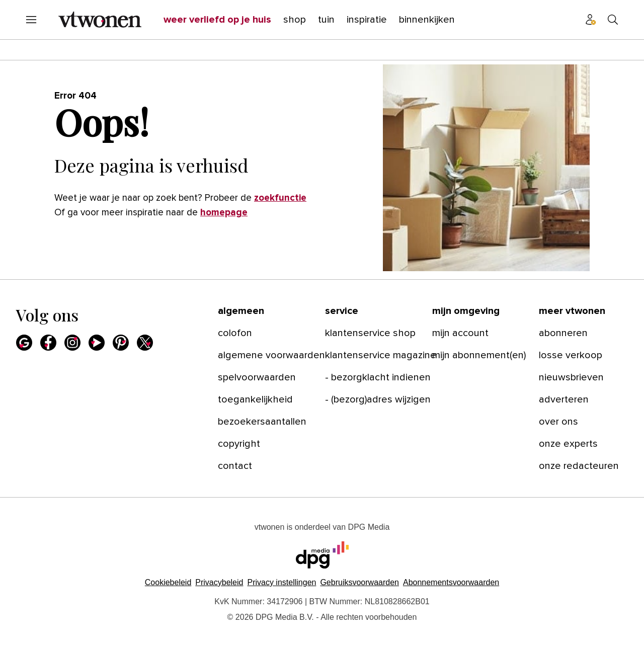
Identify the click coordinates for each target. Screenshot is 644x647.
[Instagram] (72, 343)
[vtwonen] (100, 20)
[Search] (613, 20)
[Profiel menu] (591, 20)
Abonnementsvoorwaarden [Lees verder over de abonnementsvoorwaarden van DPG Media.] (451, 582)
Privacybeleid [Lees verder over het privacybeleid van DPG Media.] (219, 582)
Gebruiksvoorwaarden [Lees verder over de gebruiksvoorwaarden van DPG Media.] (359, 582)
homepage (224, 213)
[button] (281, 582)
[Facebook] (48, 343)
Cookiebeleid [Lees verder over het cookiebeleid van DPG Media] (168, 582)
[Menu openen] (31, 20)
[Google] (24, 343)
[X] (145, 343)
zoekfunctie (280, 198)
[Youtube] (97, 343)
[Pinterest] (121, 343)
